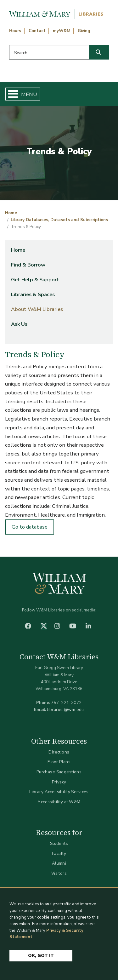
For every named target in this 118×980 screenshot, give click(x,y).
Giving (84, 31)
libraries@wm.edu (65, 710)
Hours (15, 31)
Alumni (59, 863)
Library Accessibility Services (59, 792)
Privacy (59, 782)
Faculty (59, 854)
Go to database (30, 527)
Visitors (59, 873)
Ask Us (19, 324)
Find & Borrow (28, 265)
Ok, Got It (41, 956)
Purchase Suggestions (59, 772)
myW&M (62, 31)
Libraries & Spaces (33, 294)
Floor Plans (59, 762)
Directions (59, 752)
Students (59, 843)
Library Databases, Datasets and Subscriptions (59, 220)
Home (11, 213)
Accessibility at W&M (59, 802)
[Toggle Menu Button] (11, 94)
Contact (37, 31)
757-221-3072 (66, 703)
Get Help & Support (35, 280)
